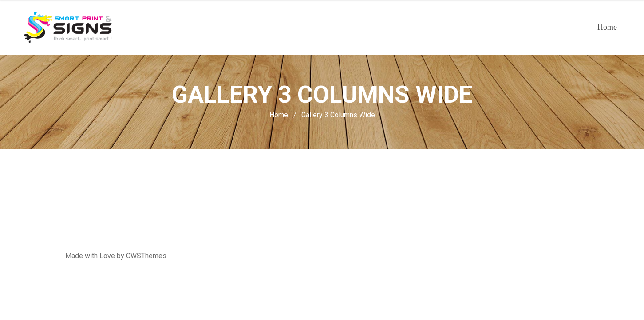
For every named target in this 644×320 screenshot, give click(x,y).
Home (607, 27)
